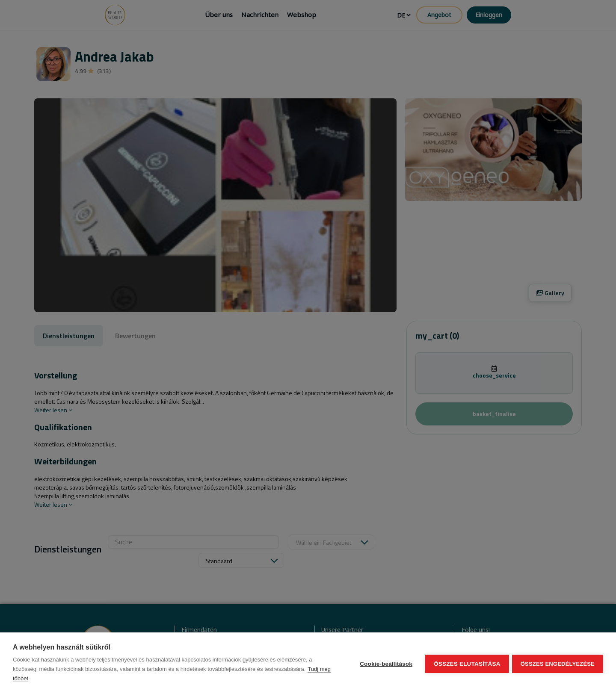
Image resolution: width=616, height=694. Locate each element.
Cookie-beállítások (385, 663)
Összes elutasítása (466, 663)
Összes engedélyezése (558, 663)
